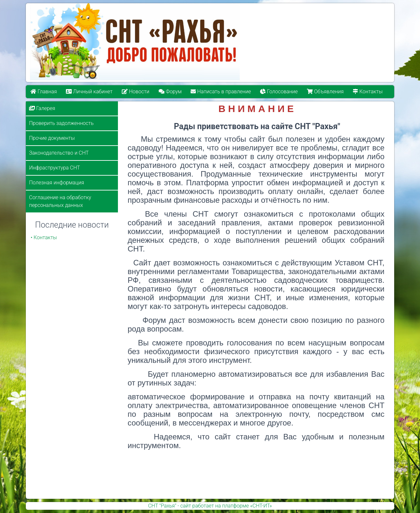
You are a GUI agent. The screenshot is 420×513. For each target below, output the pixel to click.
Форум (170, 92)
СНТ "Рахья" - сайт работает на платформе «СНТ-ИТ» (210, 506)
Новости (136, 92)
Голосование (279, 92)
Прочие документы (52, 138)
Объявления (325, 92)
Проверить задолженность (61, 123)
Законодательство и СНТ (59, 153)
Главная (44, 92)
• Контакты (44, 237)
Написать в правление (221, 92)
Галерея (42, 108)
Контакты (368, 92)
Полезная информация (57, 183)
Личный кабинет (89, 92)
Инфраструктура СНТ (55, 168)
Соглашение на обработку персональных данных (60, 201)
